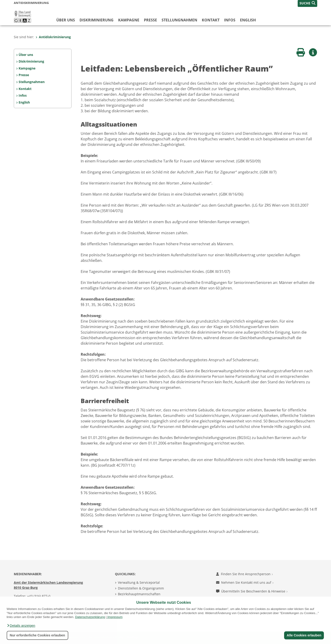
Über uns (66, 20)
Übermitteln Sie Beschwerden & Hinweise (252, 591)
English (248, 20)
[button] (21, 626)
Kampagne (129, 20)
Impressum (115, 617)
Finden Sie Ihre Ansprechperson (244, 574)
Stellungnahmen (179, 20)
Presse (150, 20)
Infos (230, 20)
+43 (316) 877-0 (39, 596)
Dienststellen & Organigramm (141, 588)
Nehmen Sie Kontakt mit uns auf (245, 582)
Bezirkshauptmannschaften (139, 594)
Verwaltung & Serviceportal (139, 582)
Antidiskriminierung (53, 37)
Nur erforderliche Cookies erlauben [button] (37, 635)
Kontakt (211, 20)
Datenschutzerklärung (90, 617)
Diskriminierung (97, 20)
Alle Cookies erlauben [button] (304, 635)
